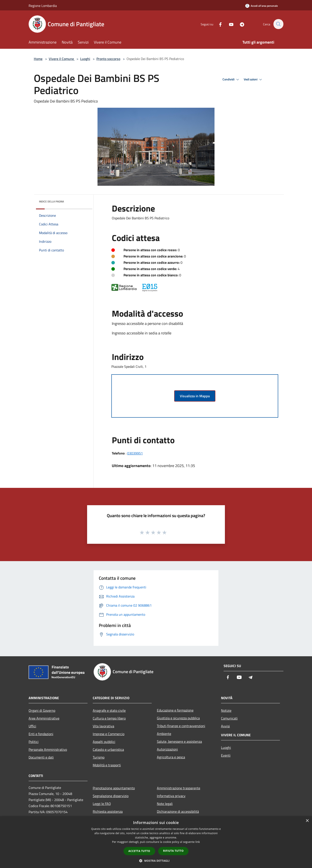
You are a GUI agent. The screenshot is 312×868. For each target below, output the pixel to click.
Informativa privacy (171, 796)
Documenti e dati (41, 757)
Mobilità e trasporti (107, 765)
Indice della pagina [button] (51, 201)
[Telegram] (240, 24)
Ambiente (164, 734)
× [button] (307, 821)
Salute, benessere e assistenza (179, 741)
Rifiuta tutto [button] (173, 851)
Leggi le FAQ (102, 804)
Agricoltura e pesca (171, 757)
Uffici (32, 726)
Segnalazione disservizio (111, 796)
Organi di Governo (42, 710)
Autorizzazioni (167, 749)
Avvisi (225, 726)
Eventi (226, 755)
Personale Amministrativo (48, 749)
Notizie (226, 710)
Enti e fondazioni (41, 734)
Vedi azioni (253, 80)
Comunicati (229, 718)
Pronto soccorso (108, 59)
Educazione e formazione (175, 710)
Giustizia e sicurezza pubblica (178, 718)
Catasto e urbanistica (108, 749)
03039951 (135, 453)
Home (38, 59)
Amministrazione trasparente (179, 788)
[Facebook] (218, 24)
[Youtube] (229, 24)
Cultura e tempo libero (109, 718)
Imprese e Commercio (109, 734)
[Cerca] (278, 24)
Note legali (165, 804)
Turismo (99, 757)
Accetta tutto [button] (139, 851)
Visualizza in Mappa (195, 396)
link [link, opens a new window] (198, 842)
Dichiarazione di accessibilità (178, 811)
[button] (156, 861)
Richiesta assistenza (108, 811)
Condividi (231, 80)
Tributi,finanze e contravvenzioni (181, 726)
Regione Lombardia (43, 6)
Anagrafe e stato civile (109, 710)
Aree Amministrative (44, 718)
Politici (34, 742)
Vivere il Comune (62, 59)
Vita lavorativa (103, 726)
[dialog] (156, 842)
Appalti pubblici (104, 742)
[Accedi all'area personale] (262, 6)
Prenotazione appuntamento (114, 788)
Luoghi (85, 59)
